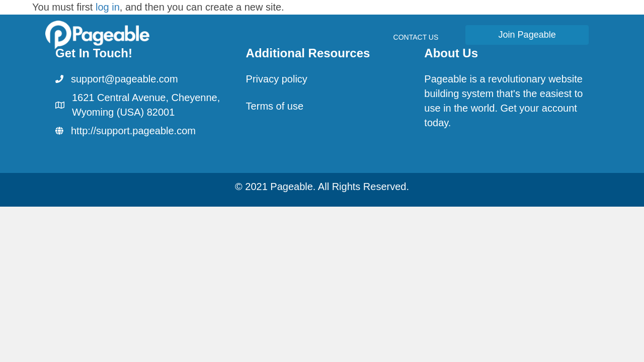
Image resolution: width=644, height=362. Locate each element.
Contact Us (416, 37)
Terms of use (275, 106)
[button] (527, 35)
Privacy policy (277, 79)
